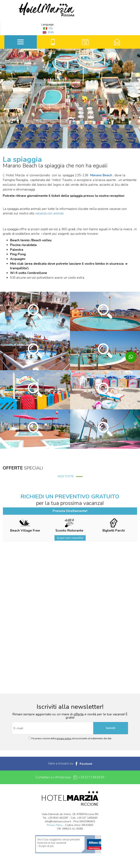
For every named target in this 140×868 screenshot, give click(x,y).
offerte (79, 714)
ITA (48, 29)
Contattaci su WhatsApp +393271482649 (70, 777)
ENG (48, 32)
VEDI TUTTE (70, 476)
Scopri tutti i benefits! (70, 538)
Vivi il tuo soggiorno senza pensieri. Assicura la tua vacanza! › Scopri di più (59, 843)
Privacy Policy (55, 825)
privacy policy (64, 739)
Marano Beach (101, 175)
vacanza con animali (49, 213)
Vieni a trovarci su (70, 763)
